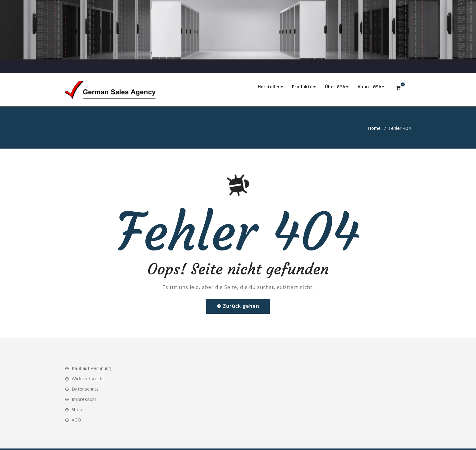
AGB (76, 420)
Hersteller (270, 87)
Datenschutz (85, 389)
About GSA (371, 87)
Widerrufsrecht (88, 378)
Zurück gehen (241, 306)
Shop (77, 409)
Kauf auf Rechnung (91, 368)
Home (374, 128)
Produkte (304, 87)
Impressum (84, 399)
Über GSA (337, 87)
